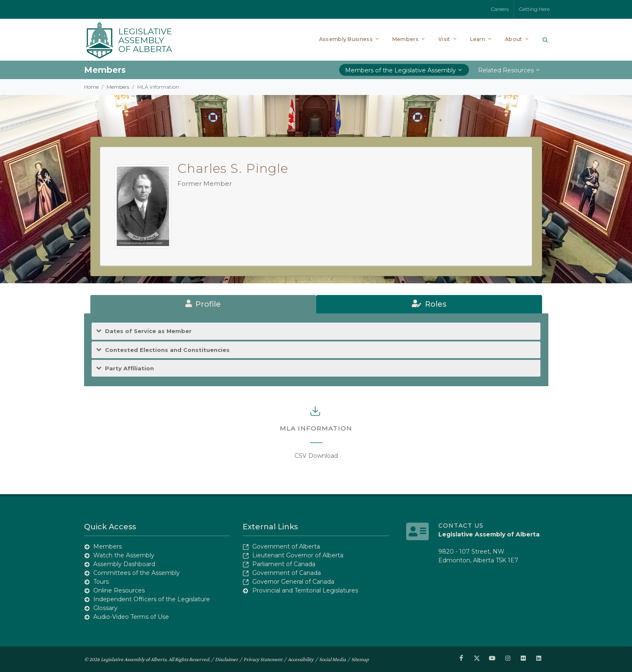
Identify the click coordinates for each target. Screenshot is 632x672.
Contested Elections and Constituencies (167, 350)
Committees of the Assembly (137, 573)
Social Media (333, 659)
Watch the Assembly (124, 555)
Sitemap (360, 659)
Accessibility (301, 659)
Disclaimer (226, 659)
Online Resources (119, 590)
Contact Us (461, 526)
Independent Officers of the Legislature (152, 599)
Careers (500, 9)
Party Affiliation (129, 368)
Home (91, 87)
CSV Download (316, 456)
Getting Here (534, 9)
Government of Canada (287, 573)
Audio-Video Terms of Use (131, 617)
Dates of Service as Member (148, 331)
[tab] (203, 304)
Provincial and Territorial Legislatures (305, 590)
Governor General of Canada (293, 582)
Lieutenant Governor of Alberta (298, 555)
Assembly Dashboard (124, 564)
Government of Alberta (286, 546)
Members (118, 87)
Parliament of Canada (284, 564)
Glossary (105, 608)
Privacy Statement (263, 659)
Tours (101, 582)
